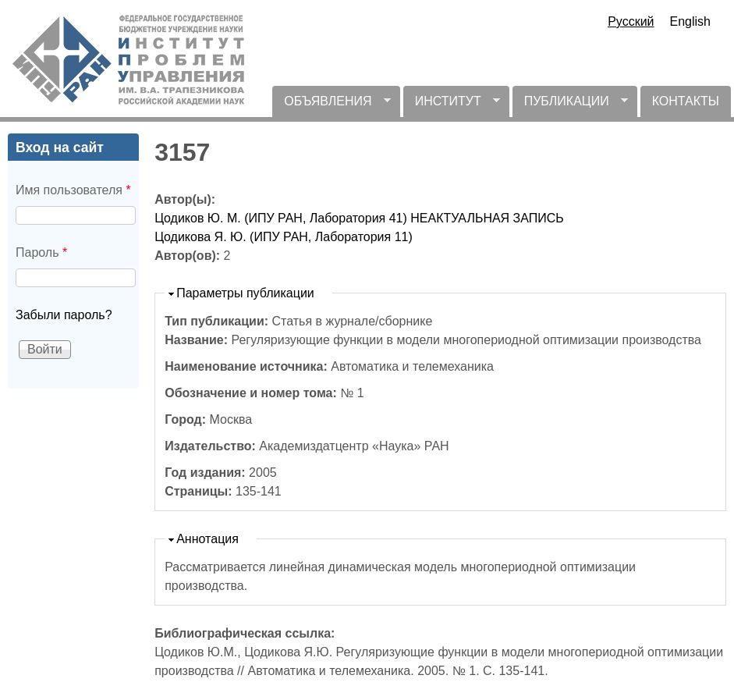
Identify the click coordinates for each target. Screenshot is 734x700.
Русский (631, 21)
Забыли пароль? (64, 315)
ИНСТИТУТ (452, 106)
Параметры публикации (245, 293)
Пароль (41, 252)
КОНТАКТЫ (686, 101)
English (690, 21)
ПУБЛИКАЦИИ (570, 106)
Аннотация (207, 539)
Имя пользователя (73, 190)
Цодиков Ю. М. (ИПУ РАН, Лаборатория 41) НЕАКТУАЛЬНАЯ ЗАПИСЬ (359, 218)
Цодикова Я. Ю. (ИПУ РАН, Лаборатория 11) (284, 237)
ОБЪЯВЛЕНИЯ (331, 106)
